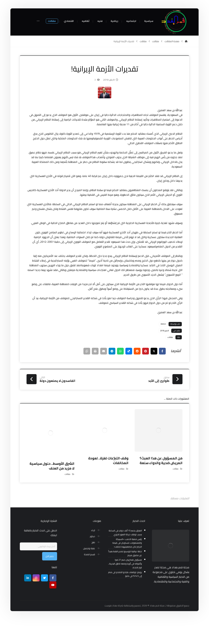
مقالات (170, 362)
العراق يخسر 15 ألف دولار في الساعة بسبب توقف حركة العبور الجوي (125, 557)
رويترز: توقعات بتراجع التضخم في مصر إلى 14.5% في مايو (125, 599)
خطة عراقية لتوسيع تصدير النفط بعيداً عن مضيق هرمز (125, 578)
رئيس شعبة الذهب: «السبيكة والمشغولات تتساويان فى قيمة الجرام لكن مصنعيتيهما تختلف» (127, 568)
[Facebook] (53, 602)
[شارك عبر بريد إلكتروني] (104, 376)
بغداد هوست (111, 630)
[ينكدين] (28, 602)
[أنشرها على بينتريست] (146, 376)
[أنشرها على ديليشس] (129, 376)
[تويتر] (44, 602)
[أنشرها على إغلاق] (154, 376)
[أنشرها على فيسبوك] (162, 376)
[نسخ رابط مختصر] (87, 376)
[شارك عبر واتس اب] (120, 376)
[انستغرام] (36, 602)
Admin (163, 348)
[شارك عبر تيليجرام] (112, 376)
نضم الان (50, 581)
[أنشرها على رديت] (137, 376)
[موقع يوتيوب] (53, 609)
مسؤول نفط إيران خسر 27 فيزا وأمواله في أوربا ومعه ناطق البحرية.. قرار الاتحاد (125, 588)
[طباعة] (95, 376)
